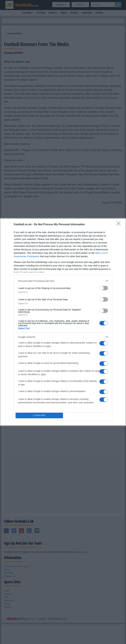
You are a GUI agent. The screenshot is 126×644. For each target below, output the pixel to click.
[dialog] (63, 322)
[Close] (120, 225)
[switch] (104, 288)
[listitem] (63, 281)
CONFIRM (39, 415)
